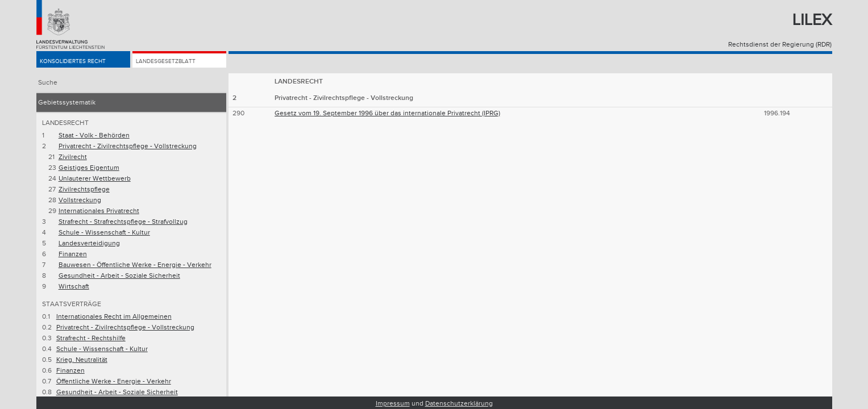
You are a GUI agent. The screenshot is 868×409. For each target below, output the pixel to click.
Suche (48, 83)
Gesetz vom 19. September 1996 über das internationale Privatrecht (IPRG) (387, 113)
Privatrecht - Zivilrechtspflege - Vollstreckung (128, 146)
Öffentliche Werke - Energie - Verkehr (114, 381)
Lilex (812, 20)
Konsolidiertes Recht (79, 63)
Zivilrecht (73, 157)
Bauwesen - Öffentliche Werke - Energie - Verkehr (135, 265)
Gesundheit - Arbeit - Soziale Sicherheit (119, 276)
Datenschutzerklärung (459, 404)
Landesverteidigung (89, 243)
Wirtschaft (74, 287)
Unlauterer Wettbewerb (95, 179)
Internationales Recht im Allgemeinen (114, 317)
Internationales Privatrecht (99, 211)
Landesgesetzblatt (172, 63)
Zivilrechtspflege (84, 189)
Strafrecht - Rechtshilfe (91, 338)
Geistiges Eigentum (89, 168)
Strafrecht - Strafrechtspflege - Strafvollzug (123, 222)
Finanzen (73, 254)
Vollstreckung (80, 200)
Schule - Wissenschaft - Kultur (104, 233)
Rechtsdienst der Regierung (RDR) (780, 45)
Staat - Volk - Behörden (94, 135)
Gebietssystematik (67, 103)
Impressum (393, 404)
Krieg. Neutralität (82, 360)
